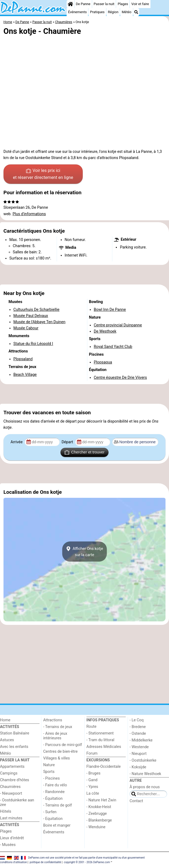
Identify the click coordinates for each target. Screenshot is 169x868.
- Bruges (94, 773)
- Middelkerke (141, 740)
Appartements (12, 767)
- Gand (92, 780)
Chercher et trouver (84, 452)
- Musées (8, 845)
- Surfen (50, 812)
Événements (77, 12)
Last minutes (11, 818)
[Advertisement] (84, 275)
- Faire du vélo (55, 785)
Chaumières (10, 787)
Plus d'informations (29, 214)
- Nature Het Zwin (101, 800)
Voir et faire (140, 4)
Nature (49, 765)
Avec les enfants (14, 747)
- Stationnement (100, 733)
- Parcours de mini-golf (63, 745)
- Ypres (92, 787)
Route (91, 727)
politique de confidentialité (45, 862)
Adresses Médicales (104, 747)
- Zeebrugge (97, 814)
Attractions (53, 720)
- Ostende (138, 734)
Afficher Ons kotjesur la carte (84, 552)
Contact (136, 801)
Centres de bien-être (60, 752)
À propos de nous (145, 787)
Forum (92, 753)
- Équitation (53, 799)
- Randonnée (54, 792)
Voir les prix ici (43, 174)
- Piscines (52, 778)
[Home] (70, 4)
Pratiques (97, 12)
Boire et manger (57, 825)
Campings (9, 773)
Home (5, 720)
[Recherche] (136, 12)
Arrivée (17, 442)
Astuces (7, 740)
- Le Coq (136, 720)
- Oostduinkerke (143, 760)
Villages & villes (57, 758)
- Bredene (138, 727)
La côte (93, 793)
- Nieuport (138, 754)
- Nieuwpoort (11, 793)
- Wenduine (96, 827)
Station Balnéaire (15, 733)
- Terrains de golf (58, 805)
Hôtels (6, 811)
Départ (68, 442)
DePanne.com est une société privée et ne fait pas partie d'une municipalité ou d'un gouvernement (87, 857)
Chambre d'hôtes (15, 780)
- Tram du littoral (100, 740)
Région (113, 12)
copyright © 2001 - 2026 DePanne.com (87, 862)
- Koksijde (138, 767)
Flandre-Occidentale (104, 767)
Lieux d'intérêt (12, 838)
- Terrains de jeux (58, 727)
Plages (123, 4)
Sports (49, 772)
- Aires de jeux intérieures (55, 736)
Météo (127, 12)
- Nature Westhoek (145, 774)
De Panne (83, 4)
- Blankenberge (99, 820)
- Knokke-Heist (99, 807)
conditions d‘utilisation (13, 862)
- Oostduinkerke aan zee (17, 802)
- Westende (139, 747)
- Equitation (53, 819)
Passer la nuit (104, 4)
